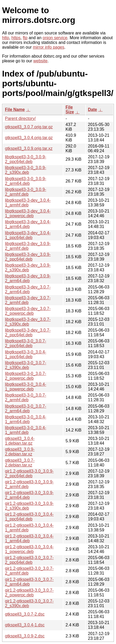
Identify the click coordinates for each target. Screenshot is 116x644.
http (6, 38)
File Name (15, 110)
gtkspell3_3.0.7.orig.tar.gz (29, 127)
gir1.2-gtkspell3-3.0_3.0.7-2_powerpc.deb (29, 593)
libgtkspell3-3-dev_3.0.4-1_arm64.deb (28, 224)
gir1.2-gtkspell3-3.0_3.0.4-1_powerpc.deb (29, 549)
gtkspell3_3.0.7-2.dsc (25, 614)
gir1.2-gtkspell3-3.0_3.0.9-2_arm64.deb (29, 495)
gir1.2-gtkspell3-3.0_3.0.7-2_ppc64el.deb (29, 560)
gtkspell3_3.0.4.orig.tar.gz (29, 138)
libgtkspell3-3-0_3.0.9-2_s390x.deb (26, 170)
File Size (70, 110)
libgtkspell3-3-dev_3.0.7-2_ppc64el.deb (28, 333)
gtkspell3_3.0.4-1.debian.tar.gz (20, 441)
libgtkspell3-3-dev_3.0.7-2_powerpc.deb (28, 311)
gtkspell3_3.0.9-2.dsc (25, 636)
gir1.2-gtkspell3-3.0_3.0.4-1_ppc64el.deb (29, 517)
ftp (25, 38)
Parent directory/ (20, 118)
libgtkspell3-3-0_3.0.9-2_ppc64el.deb (26, 159)
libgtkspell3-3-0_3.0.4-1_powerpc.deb (26, 387)
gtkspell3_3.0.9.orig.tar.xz (29, 148)
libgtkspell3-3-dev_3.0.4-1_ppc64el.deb (28, 235)
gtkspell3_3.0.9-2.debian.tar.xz (20, 452)
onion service (55, 38)
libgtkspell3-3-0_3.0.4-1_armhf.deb (26, 430)
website (40, 61)
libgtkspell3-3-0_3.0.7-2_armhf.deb (26, 397)
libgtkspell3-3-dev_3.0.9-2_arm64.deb (28, 278)
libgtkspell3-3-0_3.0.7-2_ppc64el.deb (26, 343)
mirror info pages (48, 47)
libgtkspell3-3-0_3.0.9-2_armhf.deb (26, 192)
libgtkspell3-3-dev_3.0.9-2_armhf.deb (28, 246)
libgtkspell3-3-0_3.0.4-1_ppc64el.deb (26, 354)
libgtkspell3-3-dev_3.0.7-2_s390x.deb (28, 322)
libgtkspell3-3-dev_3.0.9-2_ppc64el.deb (28, 257)
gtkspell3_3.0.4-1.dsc (25, 625)
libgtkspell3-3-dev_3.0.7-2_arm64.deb (28, 289)
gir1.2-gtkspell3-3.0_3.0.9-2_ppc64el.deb (29, 473)
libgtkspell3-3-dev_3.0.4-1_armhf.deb (28, 203)
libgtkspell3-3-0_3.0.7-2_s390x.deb (26, 365)
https (16, 38)
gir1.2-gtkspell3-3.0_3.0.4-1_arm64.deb (29, 538)
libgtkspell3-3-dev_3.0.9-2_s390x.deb (28, 268)
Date (93, 110)
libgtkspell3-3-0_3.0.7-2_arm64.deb (26, 409)
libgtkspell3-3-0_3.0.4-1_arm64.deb (26, 419)
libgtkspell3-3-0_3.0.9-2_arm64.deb (26, 181)
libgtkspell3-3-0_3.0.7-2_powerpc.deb (26, 376)
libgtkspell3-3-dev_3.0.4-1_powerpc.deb (28, 213)
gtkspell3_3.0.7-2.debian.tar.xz (20, 463)
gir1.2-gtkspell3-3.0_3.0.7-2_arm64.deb (29, 582)
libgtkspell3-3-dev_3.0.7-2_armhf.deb (28, 300)
